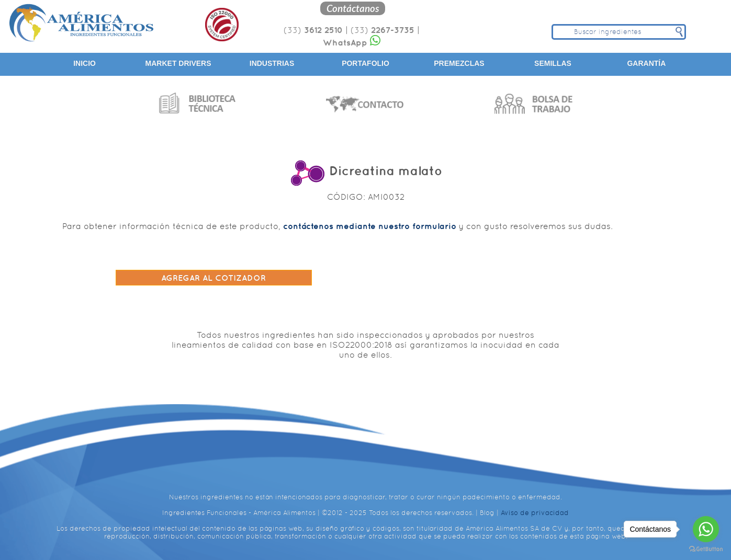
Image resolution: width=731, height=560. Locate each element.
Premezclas (459, 63)
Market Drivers (178, 63)
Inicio (85, 63)
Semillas (553, 63)
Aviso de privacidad (535, 513)
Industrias (272, 63)
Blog (487, 513)
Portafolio (365, 63)
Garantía (646, 63)
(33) (313, 30)
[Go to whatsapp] (706, 529)
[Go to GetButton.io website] (706, 549)
